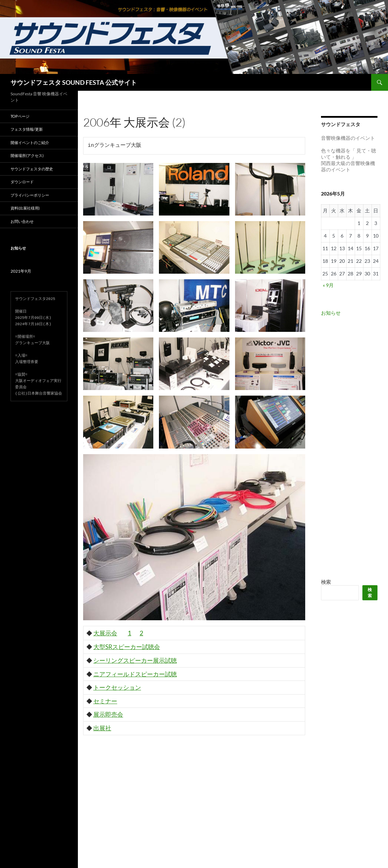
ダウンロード (22, 182)
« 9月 (328, 285)
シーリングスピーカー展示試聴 (135, 660)
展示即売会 (108, 714)
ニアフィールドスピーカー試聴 (135, 674)
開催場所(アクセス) (27, 155)
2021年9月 (21, 271)
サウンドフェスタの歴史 (32, 169)
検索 (326, 582)
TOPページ (20, 116)
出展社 (102, 728)
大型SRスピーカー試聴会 (127, 647)
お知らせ (331, 313)
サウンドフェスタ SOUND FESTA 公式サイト (74, 82)
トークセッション (117, 687)
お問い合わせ (22, 221)
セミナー (105, 701)
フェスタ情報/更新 (27, 129)
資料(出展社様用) (25, 208)
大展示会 (105, 633)
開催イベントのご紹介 (30, 142)
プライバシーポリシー (30, 195)
